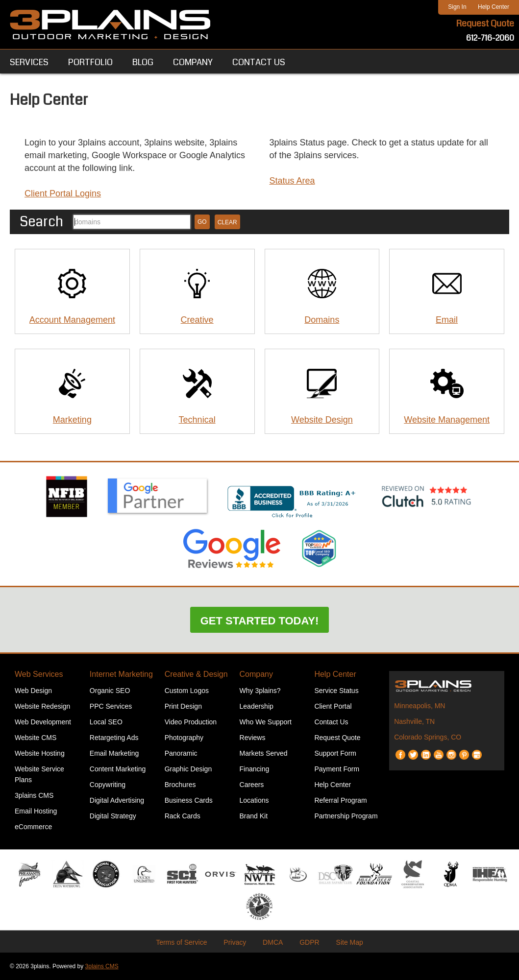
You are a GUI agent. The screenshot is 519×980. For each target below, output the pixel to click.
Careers (252, 785)
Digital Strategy (113, 816)
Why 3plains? (260, 691)
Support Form (335, 753)
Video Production (191, 722)
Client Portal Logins (63, 193)
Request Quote (485, 24)
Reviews (253, 738)
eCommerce (33, 827)
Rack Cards (183, 816)
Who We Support (266, 722)
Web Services (39, 674)
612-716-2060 (490, 38)
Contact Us (331, 722)
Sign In (457, 7)
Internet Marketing (121, 674)
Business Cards (189, 800)
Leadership (257, 706)
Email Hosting (36, 811)
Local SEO (106, 722)
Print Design (183, 706)
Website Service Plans (39, 774)
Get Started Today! (260, 621)
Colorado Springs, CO (428, 737)
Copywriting (108, 785)
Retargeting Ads (114, 738)
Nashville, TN (414, 721)
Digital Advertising (117, 800)
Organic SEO (110, 691)
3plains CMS (34, 795)
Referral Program (340, 800)
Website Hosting (40, 753)
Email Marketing (114, 753)
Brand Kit (254, 816)
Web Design (33, 691)
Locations (254, 800)
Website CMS (36, 738)
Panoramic (181, 753)
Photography (184, 738)
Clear (227, 222)
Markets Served (264, 753)
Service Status (336, 691)
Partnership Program (346, 816)
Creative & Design (196, 674)
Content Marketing (118, 769)
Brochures (180, 785)
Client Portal (333, 706)
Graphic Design (188, 769)
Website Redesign (42, 706)
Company (256, 674)
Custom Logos (187, 691)
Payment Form (337, 769)
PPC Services (111, 706)
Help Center (494, 7)
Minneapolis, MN (420, 706)
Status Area (292, 181)
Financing (255, 769)
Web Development (43, 722)
